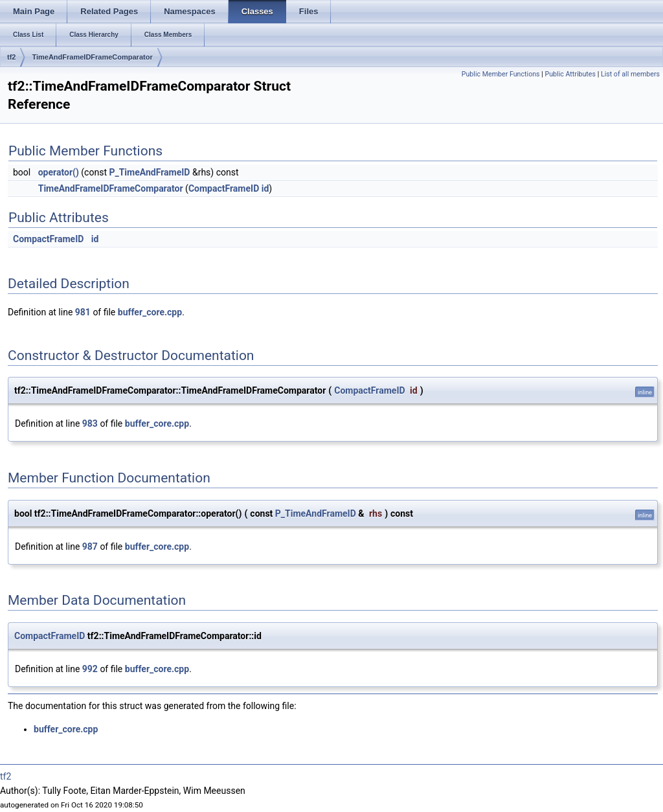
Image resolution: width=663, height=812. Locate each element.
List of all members (630, 74)
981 (83, 312)
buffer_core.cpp (150, 312)
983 (90, 423)
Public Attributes (570, 74)
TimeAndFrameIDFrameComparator (92, 57)
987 (90, 547)
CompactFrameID (224, 188)
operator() (59, 172)
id (265, 188)
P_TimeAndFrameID (149, 172)
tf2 (11, 57)
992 (90, 669)
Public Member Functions (501, 74)
